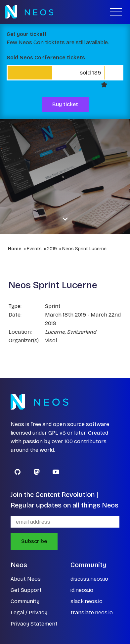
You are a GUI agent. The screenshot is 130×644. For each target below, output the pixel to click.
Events (34, 249)
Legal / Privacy (29, 613)
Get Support (26, 590)
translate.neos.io (92, 613)
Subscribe (34, 541)
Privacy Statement (34, 624)
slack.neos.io (87, 601)
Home (15, 249)
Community (25, 601)
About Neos (26, 579)
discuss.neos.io (89, 579)
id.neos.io (82, 590)
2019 (52, 249)
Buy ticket (65, 104)
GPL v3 (57, 433)
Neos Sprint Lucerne (84, 249)
